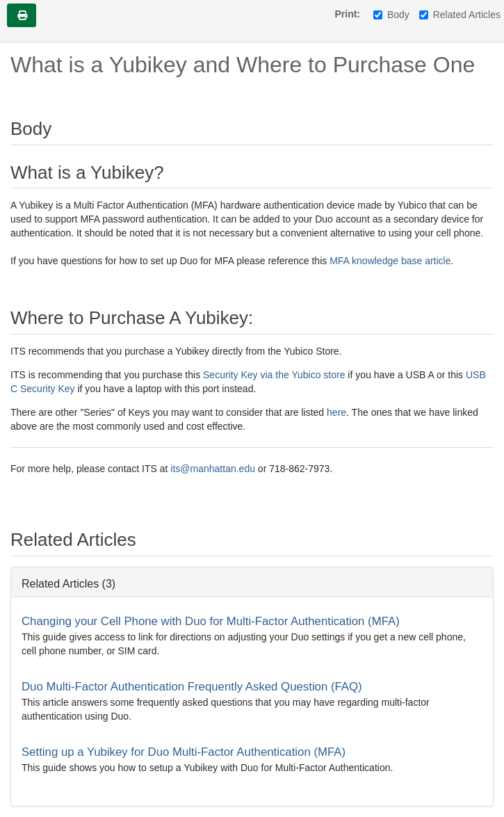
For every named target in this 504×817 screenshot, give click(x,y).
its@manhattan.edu (214, 469)
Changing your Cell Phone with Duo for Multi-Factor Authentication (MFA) (211, 621)
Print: (347, 14)
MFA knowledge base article (390, 261)
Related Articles (460, 15)
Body (391, 15)
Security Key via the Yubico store (273, 375)
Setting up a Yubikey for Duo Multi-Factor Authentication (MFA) (184, 752)
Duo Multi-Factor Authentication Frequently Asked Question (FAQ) (192, 687)
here (335, 412)
